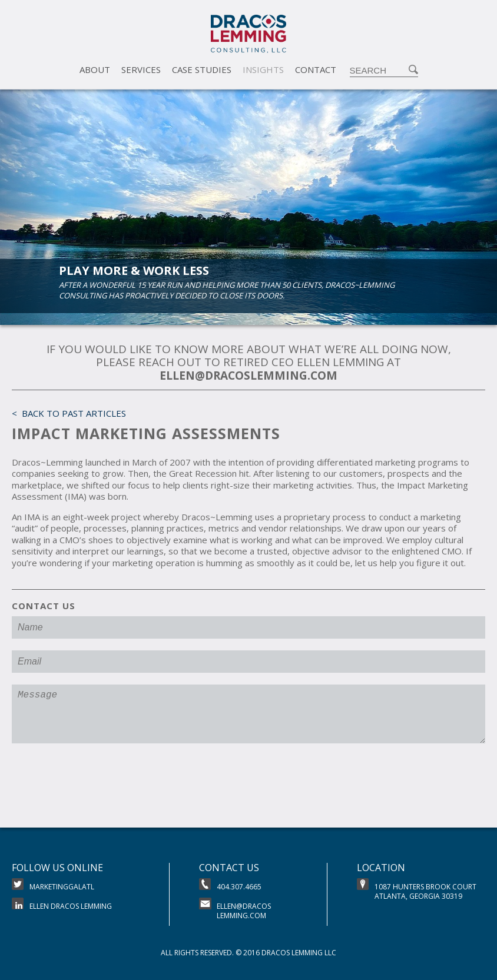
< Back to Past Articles (69, 413)
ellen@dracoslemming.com (235, 909)
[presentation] (101, 790)
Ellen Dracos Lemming (62, 904)
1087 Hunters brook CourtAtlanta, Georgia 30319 (417, 889)
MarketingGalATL (53, 885)
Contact (316, 70)
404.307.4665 (230, 885)
